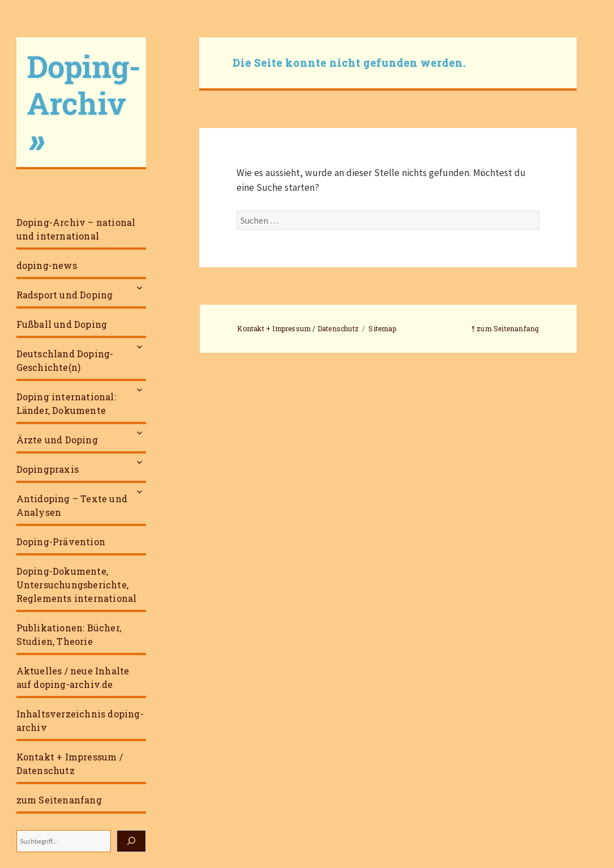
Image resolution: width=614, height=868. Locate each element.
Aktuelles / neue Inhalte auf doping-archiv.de (73, 677)
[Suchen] (131, 841)
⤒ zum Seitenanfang (505, 328)
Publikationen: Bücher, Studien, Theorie (69, 634)
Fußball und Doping (62, 324)
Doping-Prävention (61, 542)
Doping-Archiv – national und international (76, 229)
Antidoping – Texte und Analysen (72, 505)
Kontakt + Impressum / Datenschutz (70, 764)
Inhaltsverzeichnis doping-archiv (80, 721)
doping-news (47, 265)
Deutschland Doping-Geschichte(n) (65, 360)
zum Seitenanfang (59, 800)
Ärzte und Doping (57, 440)
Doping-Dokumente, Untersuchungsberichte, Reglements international (77, 585)
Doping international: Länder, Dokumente (66, 403)
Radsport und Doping (65, 295)
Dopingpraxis (48, 469)
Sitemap (382, 328)
